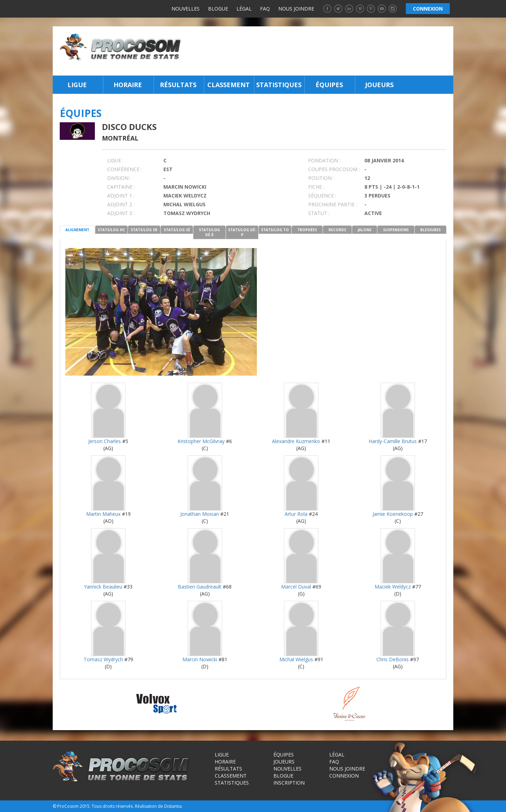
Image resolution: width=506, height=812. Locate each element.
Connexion (344, 776)
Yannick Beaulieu (103, 587)
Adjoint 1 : (121, 196)
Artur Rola (296, 514)
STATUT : (319, 213)
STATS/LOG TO (275, 230)
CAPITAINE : (121, 187)
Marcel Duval (296, 587)
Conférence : (125, 169)
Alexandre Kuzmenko (296, 441)
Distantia (173, 806)
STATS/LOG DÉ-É (209, 232)
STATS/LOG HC (111, 230)
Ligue (77, 85)
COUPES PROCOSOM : (334, 169)
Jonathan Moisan (200, 514)
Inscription (289, 783)
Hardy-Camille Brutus (393, 441)
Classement (229, 85)
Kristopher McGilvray (201, 441)
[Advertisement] (319, 51)
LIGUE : (115, 160)
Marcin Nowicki (200, 659)
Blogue (218, 9)
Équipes (329, 85)
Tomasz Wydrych (103, 659)
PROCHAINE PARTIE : (333, 204)
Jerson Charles (105, 441)
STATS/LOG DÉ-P (242, 232)
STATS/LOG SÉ (177, 230)
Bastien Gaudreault (200, 587)
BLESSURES (430, 230)
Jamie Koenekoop (393, 514)
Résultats (178, 85)
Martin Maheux (103, 514)
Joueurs (379, 85)
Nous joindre (296, 9)
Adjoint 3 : (121, 213)
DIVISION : (119, 178)
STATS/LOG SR (144, 230)
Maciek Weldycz (393, 587)
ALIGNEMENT (77, 230)
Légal (244, 9)
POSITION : (321, 178)
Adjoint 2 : (121, 204)
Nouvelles (186, 9)
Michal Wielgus (296, 659)
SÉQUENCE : (322, 196)
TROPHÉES (307, 230)
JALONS (365, 230)
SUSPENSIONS (396, 230)
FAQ (265, 9)
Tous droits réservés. (113, 806)
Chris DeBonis (393, 659)
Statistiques (279, 85)
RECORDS (337, 230)
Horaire (128, 85)
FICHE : (316, 187)
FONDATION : (324, 160)
